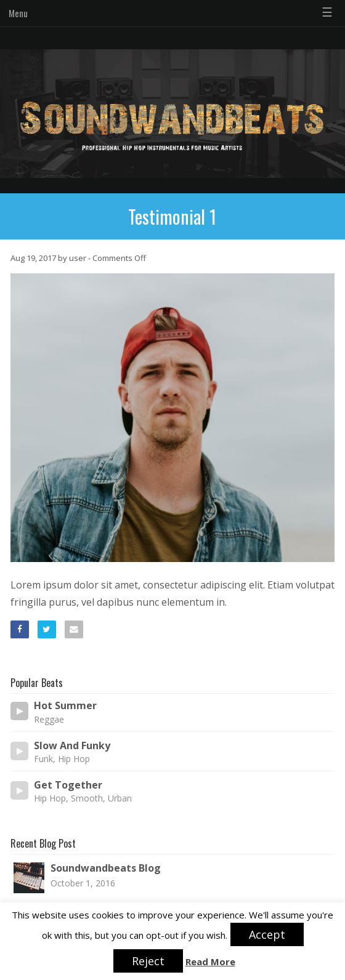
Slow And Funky (72, 746)
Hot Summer (65, 706)
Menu (18, 13)
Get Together (68, 785)
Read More (210, 962)
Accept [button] (267, 934)
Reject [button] (148, 961)
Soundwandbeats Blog (106, 868)
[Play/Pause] (20, 711)
